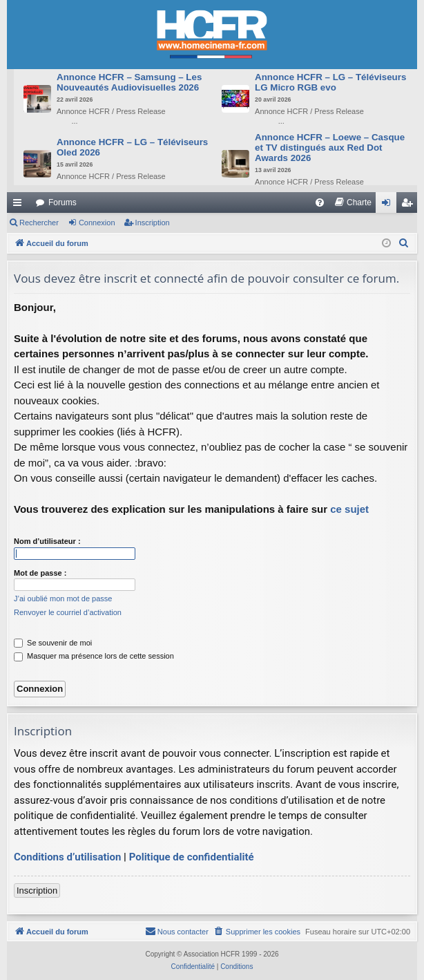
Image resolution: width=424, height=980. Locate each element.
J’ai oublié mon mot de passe (63, 599)
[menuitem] (320, 202)
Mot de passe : (40, 573)
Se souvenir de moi (53, 643)
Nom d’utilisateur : (47, 541)
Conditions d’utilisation (67, 857)
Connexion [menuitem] (389, 205)
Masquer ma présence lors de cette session (94, 656)
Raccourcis (20, 205)
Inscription (153, 223)
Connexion (97, 223)
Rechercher (39, 223)
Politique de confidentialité (192, 857)
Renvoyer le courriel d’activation (68, 612)
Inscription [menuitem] (410, 205)
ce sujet (349, 509)
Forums (62, 202)
